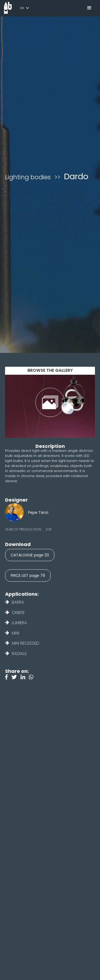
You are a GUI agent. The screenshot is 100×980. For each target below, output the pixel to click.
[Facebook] (8, 678)
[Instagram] (33, 678)
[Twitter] (16, 678)
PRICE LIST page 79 (28, 576)
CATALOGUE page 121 (30, 555)
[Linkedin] (25, 678)
